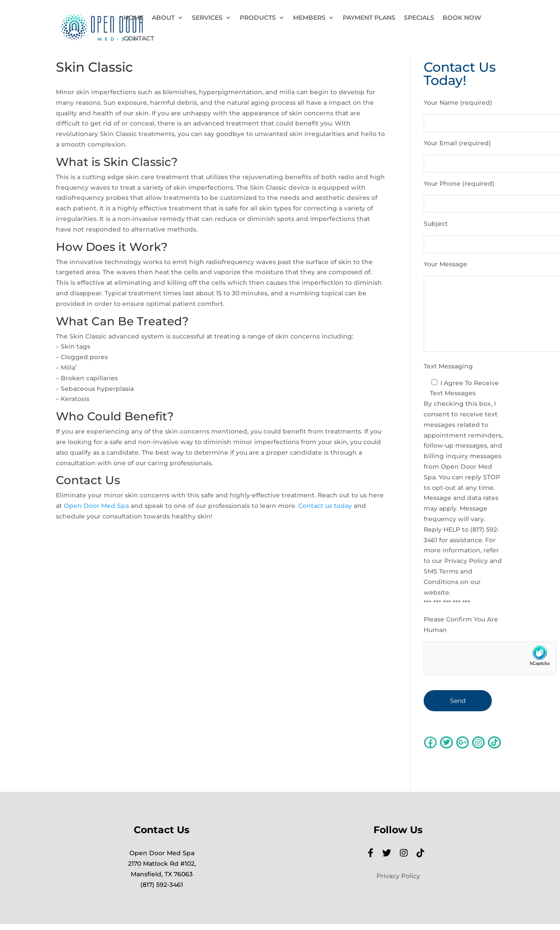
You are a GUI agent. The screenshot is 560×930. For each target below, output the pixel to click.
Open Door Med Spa (96, 506)
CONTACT (139, 39)
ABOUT (163, 18)
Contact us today (325, 506)
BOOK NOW (462, 18)
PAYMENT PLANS (369, 18)
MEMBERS (309, 18)
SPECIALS (419, 18)
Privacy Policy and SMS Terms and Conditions (463, 571)
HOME (134, 18)
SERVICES (207, 18)
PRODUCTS (258, 18)
